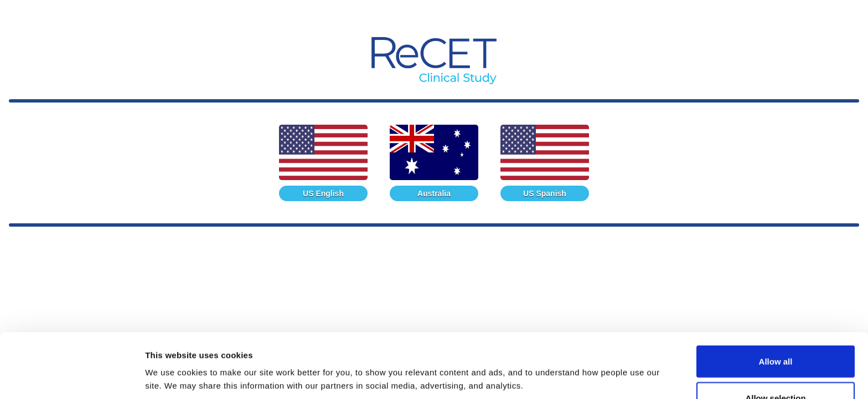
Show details (581, 357)
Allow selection (775, 333)
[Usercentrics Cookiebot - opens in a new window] (72, 377)
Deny (776, 369)
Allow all (776, 297)
